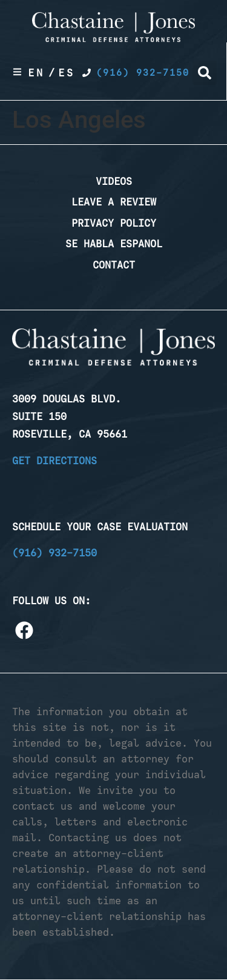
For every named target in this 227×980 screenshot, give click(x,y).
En (36, 73)
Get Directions (54, 461)
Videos (114, 181)
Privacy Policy (114, 223)
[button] (205, 73)
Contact (114, 265)
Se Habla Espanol (114, 244)
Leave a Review (114, 202)
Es (67, 73)
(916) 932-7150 (54, 553)
